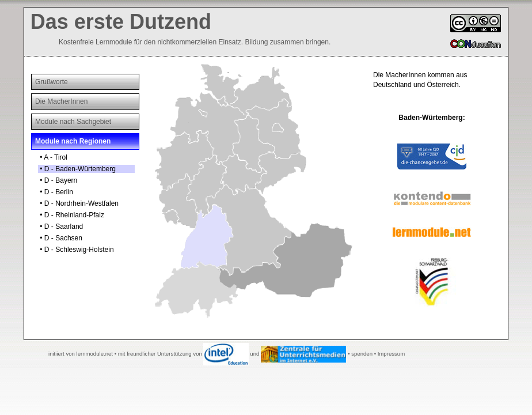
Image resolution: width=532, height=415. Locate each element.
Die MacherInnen (61, 101)
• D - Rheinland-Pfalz (71, 215)
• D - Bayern (58, 180)
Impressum (391, 354)
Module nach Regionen (73, 141)
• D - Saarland (60, 227)
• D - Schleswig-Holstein (76, 250)
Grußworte (52, 82)
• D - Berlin (56, 192)
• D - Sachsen (60, 238)
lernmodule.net (95, 354)
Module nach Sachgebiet (73, 122)
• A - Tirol (53, 157)
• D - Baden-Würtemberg (77, 169)
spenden (362, 354)
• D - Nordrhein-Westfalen (78, 203)
